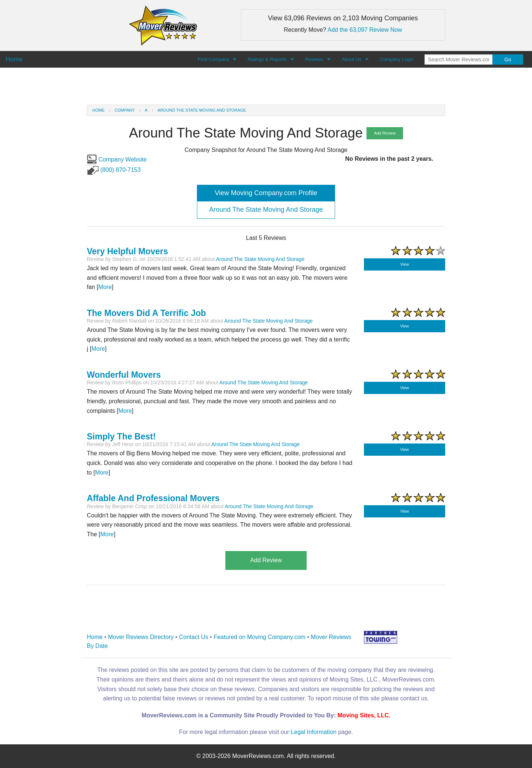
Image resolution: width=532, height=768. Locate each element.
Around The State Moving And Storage (202, 110)
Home (98, 110)
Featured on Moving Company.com (260, 637)
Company (125, 110)
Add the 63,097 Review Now (365, 30)
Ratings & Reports (267, 59)
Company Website (117, 159)
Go (508, 60)
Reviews (314, 59)
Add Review (385, 133)
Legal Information (314, 732)
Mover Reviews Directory (141, 637)
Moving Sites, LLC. (364, 715)
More (105, 287)
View (405, 264)
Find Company (214, 59)
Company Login (397, 59)
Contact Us (194, 637)
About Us (352, 59)
